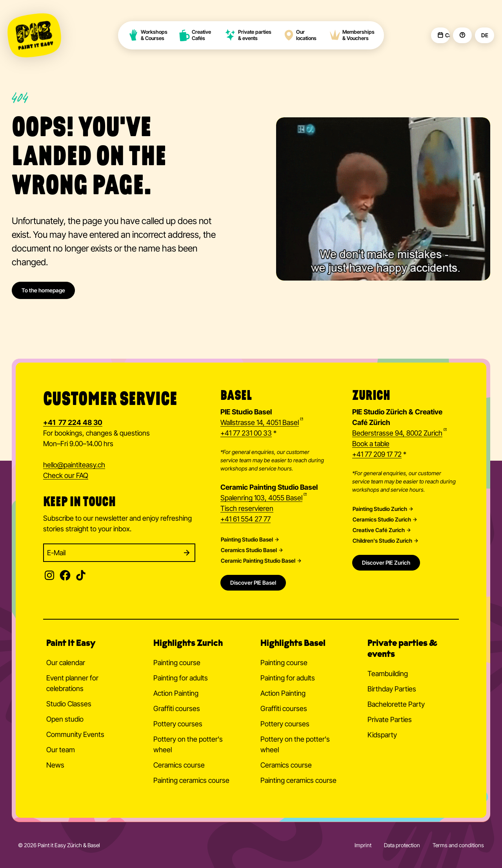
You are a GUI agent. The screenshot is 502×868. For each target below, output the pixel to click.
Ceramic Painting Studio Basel (258, 561)
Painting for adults (181, 678)
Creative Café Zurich (379, 530)
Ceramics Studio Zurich (382, 520)
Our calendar (66, 663)
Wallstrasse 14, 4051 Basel (260, 422)
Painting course (177, 663)
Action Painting (176, 693)
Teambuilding (388, 674)
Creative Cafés (195, 35)
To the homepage (43, 290)
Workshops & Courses (147, 35)
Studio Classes (69, 704)
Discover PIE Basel (253, 583)
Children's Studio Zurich (382, 541)
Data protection (402, 845)
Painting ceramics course (191, 780)
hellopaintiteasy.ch (74, 465)
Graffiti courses (177, 708)
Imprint (363, 845)
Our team (61, 750)
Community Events (75, 734)
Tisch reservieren (247, 508)
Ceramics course (179, 765)
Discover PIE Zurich (386, 563)
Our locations (300, 35)
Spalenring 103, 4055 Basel (261, 498)
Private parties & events (248, 35)
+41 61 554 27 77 (246, 519)
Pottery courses (178, 724)
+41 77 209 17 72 (377, 454)
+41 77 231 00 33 (246, 433)
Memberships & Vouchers (352, 35)
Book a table (371, 444)
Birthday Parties (392, 689)
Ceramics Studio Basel (249, 550)
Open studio (65, 719)
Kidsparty (382, 735)
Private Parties (390, 719)
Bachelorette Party (396, 704)
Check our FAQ (66, 475)
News (55, 765)
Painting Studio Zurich (380, 509)
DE (485, 35)
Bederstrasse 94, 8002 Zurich (397, 433)
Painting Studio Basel (247, 540)
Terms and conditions (458, 845)
